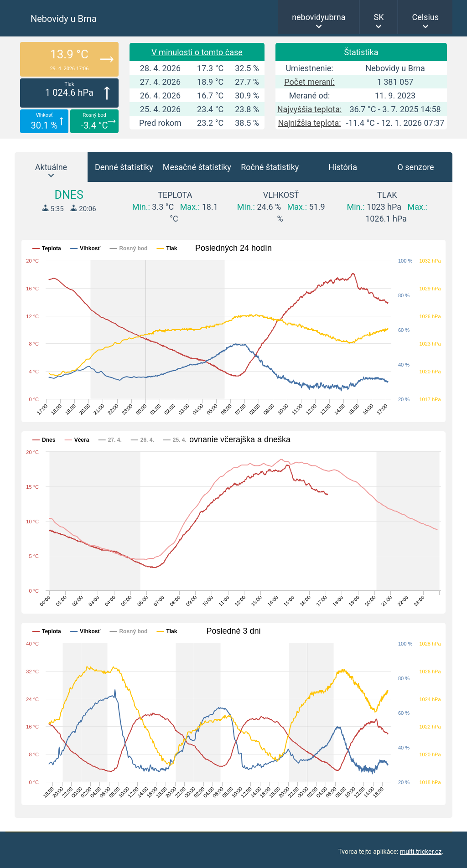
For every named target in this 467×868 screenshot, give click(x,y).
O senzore (415, 167)
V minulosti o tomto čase (197, 52)
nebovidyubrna (319, 17)
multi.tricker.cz (421, 852)
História (343, 167)
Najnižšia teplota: (309, 123)
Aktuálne (51, 167)
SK (379, 17)
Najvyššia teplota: (310, 109)
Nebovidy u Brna (64, 19)
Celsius (425, 17)
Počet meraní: (309, 82)
